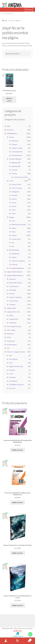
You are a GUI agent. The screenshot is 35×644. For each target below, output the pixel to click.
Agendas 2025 (16, 163)
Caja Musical (16, 254)
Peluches (15, 264)
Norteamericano (17, 155)
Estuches (15, 170)
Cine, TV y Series (17, 188)
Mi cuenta (6, 641)
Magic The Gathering (16, 366)
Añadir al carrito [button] (9, 100)
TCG (8, 348)
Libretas (14, 174)
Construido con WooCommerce (12, 620)
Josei (13, 221)
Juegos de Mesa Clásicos (15, 272)
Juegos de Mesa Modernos (15, 275)
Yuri (13, 246)
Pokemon (12, 377)
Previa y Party (14, 301)
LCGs (11, 363)
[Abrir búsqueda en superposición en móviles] (17, 14)
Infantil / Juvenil (17, 148)
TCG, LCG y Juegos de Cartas (16, 352)
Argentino (15, 141)
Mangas (12, 217)
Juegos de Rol (11, 308)
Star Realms (13, 381)
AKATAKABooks (12, 133)
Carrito (27, 639)
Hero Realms (13, 359)
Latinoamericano (17, 152)
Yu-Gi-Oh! (12, 388)
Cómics (12, 137)
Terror (14, 210)
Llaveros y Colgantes (18, 261)
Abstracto (13, 279)
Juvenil (14, 203)
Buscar (17, 641)
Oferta (9, 337)
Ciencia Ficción (16, 184)
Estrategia (13, 290)
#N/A (8, 126)
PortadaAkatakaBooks (17, 268)
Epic (11, 355)
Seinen (14, 228)
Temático (12, 305)
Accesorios (10, 130)
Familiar (12, 294)
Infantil (14, 199)
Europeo (14, 144)
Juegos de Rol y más (13, 312)
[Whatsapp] (30, 636)
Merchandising (14, 250)
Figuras (14, 257)
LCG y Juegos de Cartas (14, 326)
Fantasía (14, 195)
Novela (14, 206)
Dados (11, 315)
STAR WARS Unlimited (16, 385)
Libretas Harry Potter (21, 177)
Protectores (11, 341)
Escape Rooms (14, 286)
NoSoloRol (13, 323)
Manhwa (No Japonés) (19, 224)
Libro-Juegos (11, 330)
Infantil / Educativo (15, 297)
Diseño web (17, 631)
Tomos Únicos (16, 239)
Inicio (6, 21)
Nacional (12, 370)
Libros (11, 181)
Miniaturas (10, 334)
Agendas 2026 (16, 166)
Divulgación (15, 192)
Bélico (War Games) (16, 283)
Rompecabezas (12, 345)
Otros (11, 374)
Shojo (14, 232)
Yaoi (13, 243)
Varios (14, 214)
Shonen (14, 235)
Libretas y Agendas (15, 159)
